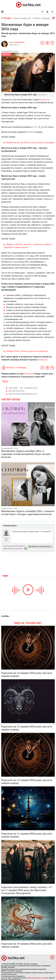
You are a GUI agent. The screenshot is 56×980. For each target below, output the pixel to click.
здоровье (13, 388)
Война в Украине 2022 (45, 18)
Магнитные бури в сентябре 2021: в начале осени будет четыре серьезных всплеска (28, 513)
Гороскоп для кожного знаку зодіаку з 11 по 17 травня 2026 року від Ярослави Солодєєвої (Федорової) (27, 890)
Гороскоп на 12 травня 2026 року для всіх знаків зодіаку (27, 781)
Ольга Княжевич (17, 42)
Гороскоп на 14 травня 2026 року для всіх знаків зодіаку (27, 674)
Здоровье (6, 55)
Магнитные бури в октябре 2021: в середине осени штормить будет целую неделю (26, 454)
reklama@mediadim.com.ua (36, 978)
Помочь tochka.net (22, 18)
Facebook (29, 374)
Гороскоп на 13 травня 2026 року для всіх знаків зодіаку (27, 728)
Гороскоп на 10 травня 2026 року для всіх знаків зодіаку (27, 945)
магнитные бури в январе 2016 (23, 394)
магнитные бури (16, 391)
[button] (47, 12)
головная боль (30, 388)
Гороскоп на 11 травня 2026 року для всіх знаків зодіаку (27, 835)
